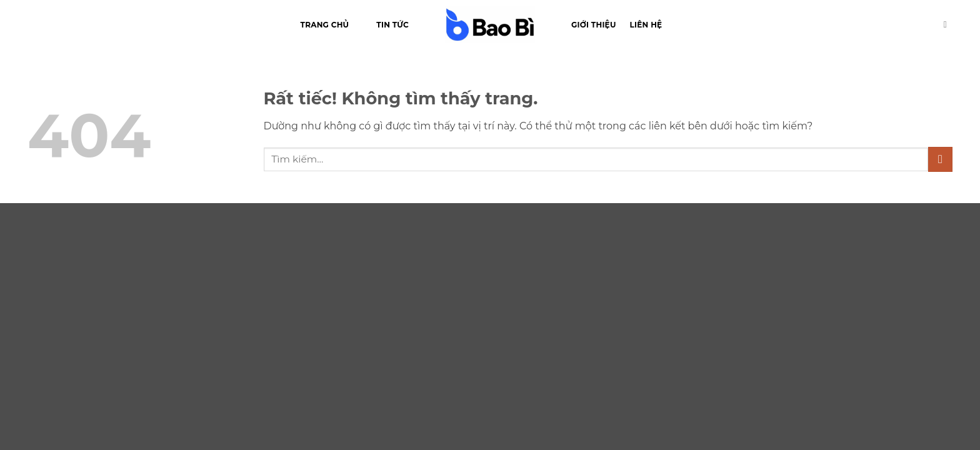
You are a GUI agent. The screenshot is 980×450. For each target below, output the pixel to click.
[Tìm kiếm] (948, 25)
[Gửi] (940, 159)
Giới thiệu (594, 25)
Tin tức (392, 25)
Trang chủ (325, 25)
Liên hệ (646, 25)
